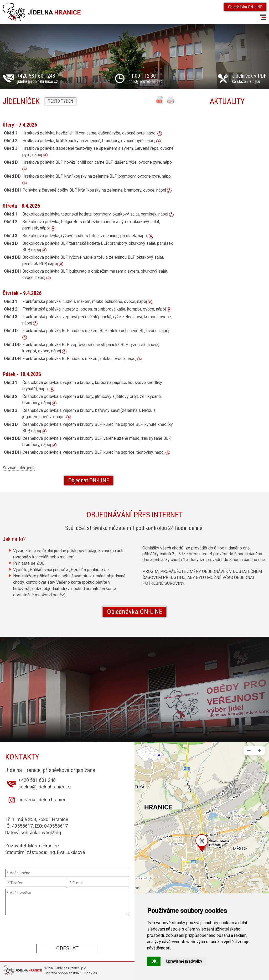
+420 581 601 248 (36, 76)
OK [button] (154, 961)
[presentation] (67, 929)
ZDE (40, 563)
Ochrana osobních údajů (63, 973)
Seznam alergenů (19, 468)
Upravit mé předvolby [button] (184, 961)
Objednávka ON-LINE (245, 7)
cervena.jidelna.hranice (42, 800)
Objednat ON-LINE (89, 480)
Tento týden (61, 101)
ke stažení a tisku (249, 79)
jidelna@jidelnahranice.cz (38, 81)
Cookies (91, 973)
